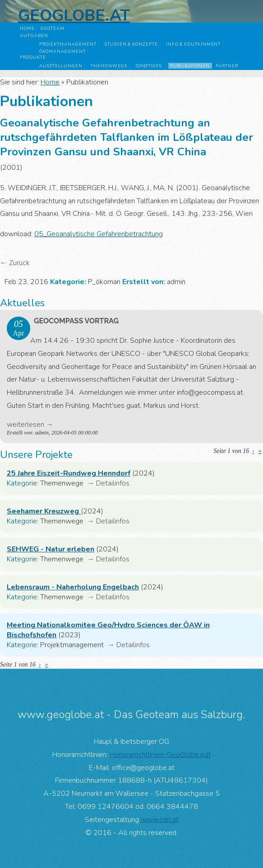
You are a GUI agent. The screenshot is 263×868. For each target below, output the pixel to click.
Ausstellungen (61, 66)
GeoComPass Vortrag (76, 321)
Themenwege (109, 66)
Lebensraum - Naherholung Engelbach (73, 587)
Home (27, 28)
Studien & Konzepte (131, 44)
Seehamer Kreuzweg (44, 511)
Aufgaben (34, 35)
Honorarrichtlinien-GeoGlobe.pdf (160, 755)
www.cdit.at (160, 820)
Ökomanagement (62, 51)
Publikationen (190, 66)
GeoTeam (53, 28)
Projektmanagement (68, 44)
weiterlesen (25, 425)
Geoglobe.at (74, 15)
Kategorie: (23, 483)
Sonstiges (149, 66)
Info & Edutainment (193, 44)
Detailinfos (113, 483)
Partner (227, 66)
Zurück (19, 263)
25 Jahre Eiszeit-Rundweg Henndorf (69, 473)
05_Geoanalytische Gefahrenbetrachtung (99, 234)
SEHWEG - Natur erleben (51, 549)
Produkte (33, 57)
